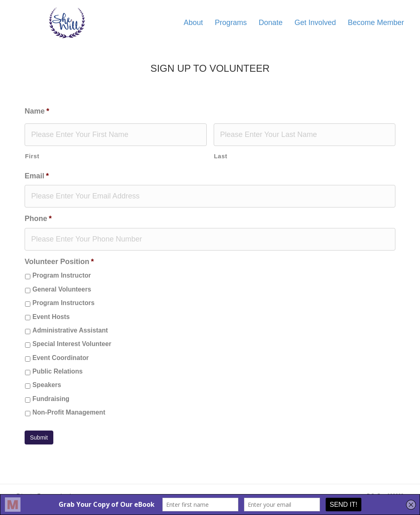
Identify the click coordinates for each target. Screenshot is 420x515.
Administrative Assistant (70, 330)
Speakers (47, 385)
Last (221, 156)
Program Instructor (62, 275)
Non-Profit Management (69, 412)
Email (37, 176)
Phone (38, 219)
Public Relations (58, 371)
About (193, 23)
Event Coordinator (60, 358)
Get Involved (315, 23)
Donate (271, 23)
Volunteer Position (59, 262)
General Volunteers (62, 289)
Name (37, 111)
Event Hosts (51, 317)
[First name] (116, 135)
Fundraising (51, 399)
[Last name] (305, 135)
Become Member (376, 23)
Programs (231, 23)
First (32, 156)
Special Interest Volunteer (72, 344)
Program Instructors (63, 303)
